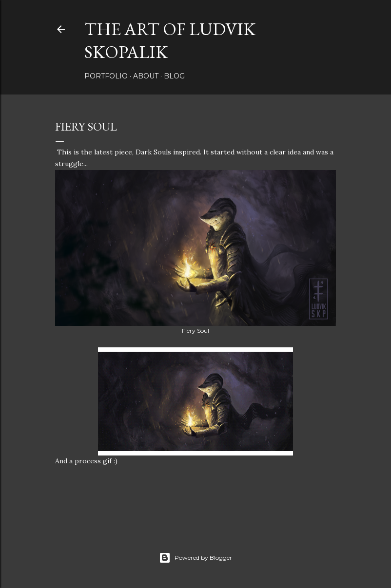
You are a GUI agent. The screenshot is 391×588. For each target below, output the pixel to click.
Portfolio (106, 76)
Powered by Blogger (195, 558)
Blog (174, 76)
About (146, 76)
